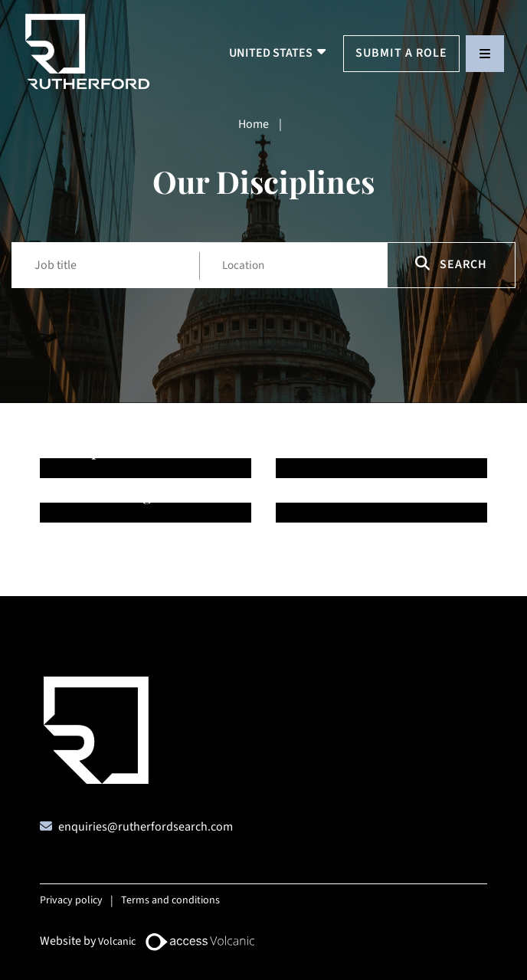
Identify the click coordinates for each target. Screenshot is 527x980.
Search (451, 264)
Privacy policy (71, 900)
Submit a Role (401, 53)
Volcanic (117, 942)
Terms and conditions (170, 900)
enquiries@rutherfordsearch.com (146, 827)
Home (254, 124)
